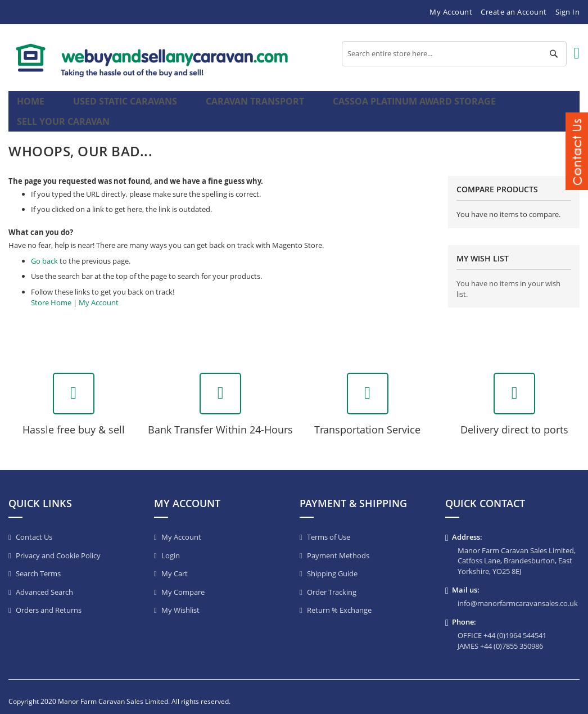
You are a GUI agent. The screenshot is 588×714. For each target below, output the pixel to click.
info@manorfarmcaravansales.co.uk (518, 594)
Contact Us (34, 528)
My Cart (175, 564)
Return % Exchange (339, 601)
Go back (44, 252)
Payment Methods (338, 546)
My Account (451, 12)
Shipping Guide (332, 564)
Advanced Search (44, 583)
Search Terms (38, 564)
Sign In (568, 12)
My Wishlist (180, 601)
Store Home (51, 293)
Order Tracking (332, 583)
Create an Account (514, 12)
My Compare (183, 583)
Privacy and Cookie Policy (58, 546)
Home (32, 107)
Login (171, 546)
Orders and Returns (49, 601)
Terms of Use (329, 528)
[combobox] (454, 54)
